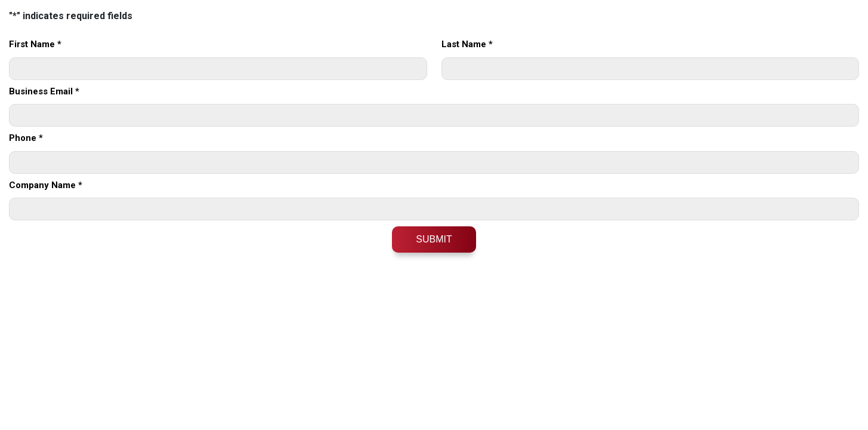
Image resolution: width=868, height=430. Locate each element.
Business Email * (44, 91)
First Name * (35, 44)
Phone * (26, 138)
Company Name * (46, 185)
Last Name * (467, 44)
